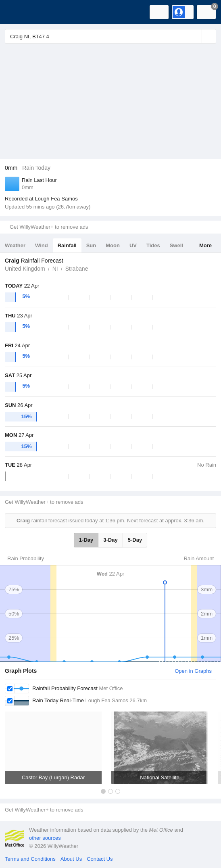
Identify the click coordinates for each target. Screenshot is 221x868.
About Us (71, 859)
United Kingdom (25, 269)
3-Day (110, 540)
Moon (113, 245)
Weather (15, 245)
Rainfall (67, 245)
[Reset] (195, 36)
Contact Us (100, 859)
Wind (42, 245)
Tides (153, 245)
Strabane (77, 269)
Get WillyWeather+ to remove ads (49, 227)
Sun (91, 245)
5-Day (135, 540)
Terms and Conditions (30, 859)
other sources (45, 838)
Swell (176, 245)
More (205, 245)
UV (133, 245)
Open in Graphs (193, 671)
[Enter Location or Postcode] (110, 36)
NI (55, 269)
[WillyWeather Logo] (18, 12)
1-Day (86, 540)
